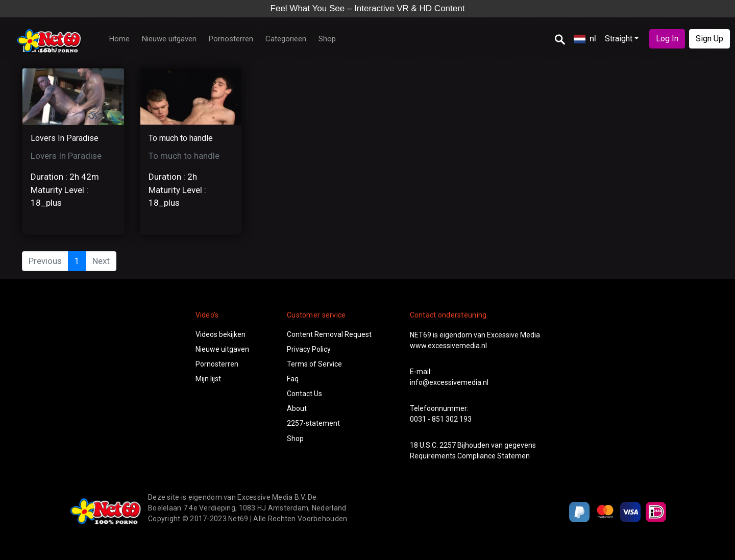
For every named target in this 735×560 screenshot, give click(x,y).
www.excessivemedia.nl (448, 346)
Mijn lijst (208, 379)
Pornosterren (231, 39)
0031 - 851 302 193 (441, 419)
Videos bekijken (220, 334)
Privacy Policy (309, 349)
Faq (293, 379)
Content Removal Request (329, 334)
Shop (327, 39)
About (297, 408)
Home (119, 39)
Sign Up (709, 39)
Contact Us (304, 394)
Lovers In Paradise (65, 138)
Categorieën (286, 39)
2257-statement (313, 423)
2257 (448, 445)
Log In (667, 39)
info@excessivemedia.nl (449, 382)
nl (585, 38)
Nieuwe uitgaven (169, 39)
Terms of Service (314, 364)
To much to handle (181, 138)
